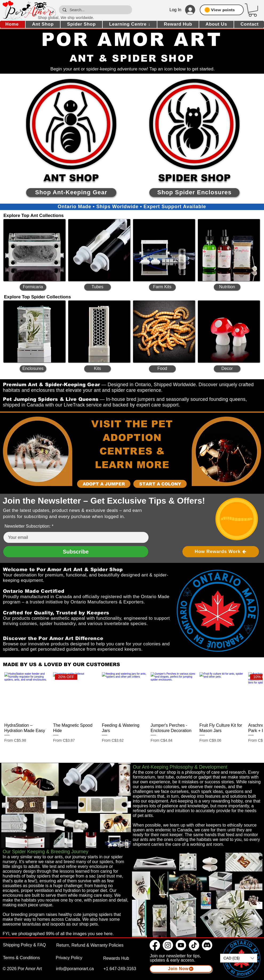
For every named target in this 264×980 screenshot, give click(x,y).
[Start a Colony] (160, 484)
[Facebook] (155, 945)
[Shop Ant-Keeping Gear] (71, 193)
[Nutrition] (227, 287)
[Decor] (227, 369)
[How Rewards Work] (221, 552)
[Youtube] (181, 945)
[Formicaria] (33, 287)
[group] (132, 710)
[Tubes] (97, 287)
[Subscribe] (76, 552)
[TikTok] (194, 945)
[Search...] (95, 10)
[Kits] (97, 369)
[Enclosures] (33, 369)
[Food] (162, 369)
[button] (253, 10)
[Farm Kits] (162, 287)
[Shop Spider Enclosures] (194, 193)
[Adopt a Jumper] (104, 484)
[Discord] (207, 945)
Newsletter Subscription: (28, 526)
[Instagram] (168, 945)
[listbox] (239, 958)
